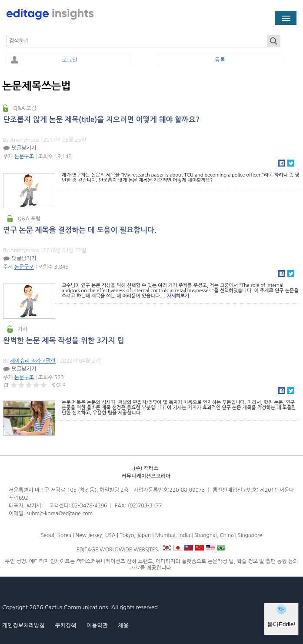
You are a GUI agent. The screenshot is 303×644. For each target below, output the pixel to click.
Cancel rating (7, 385)
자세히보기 (178, 296)
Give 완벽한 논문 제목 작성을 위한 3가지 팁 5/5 (44, 385)
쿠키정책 (65, 626)
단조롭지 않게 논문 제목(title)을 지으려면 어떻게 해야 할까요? (101, 120)
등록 (220, 60)
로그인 (70, 60)
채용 (123, 626)
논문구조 (24, 157)
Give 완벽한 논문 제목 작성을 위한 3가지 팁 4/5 (36, 385)
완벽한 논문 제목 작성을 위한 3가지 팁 (64, 341)
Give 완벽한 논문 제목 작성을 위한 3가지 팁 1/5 (14, 385)
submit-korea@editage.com (60, 514)
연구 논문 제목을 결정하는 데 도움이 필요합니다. (80, 230)
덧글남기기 (24, 148)
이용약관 (97, 626)
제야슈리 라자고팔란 (33, 361)
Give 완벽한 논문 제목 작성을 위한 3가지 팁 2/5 (22, 385)
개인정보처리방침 (23, 626)
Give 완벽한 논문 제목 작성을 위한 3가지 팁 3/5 (29, 385)
